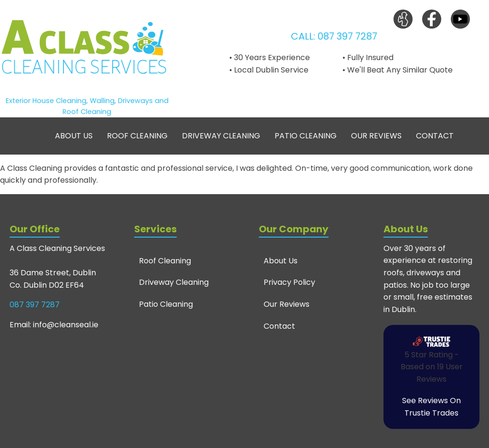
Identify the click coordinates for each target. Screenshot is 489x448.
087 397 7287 (347, 36)
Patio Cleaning (306, 136)
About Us (74, 136)
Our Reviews (376, 136)
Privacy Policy (289, 282)
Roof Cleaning (137, 136)
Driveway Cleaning (221, 136)
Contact (435, 136)
